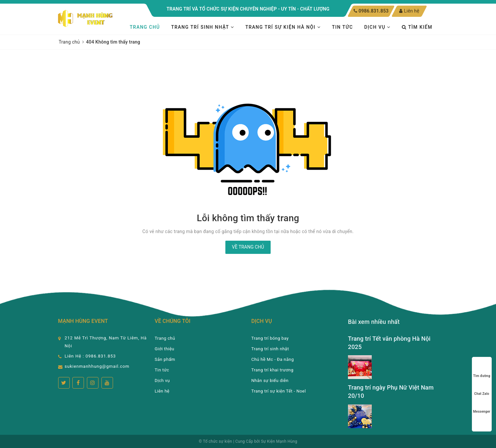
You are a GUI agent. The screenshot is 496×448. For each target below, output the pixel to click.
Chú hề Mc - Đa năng (273, 359)
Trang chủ (145, 27)
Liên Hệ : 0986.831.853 (90, 356)
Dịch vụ (377, 27)
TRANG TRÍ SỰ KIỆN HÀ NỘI (283, 27)
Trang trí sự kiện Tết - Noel (279, 391)
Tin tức (342, 27)
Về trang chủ (248, 247)
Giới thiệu (164, 349)
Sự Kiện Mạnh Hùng (279, 441)
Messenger (482, 405)
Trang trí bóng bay (270, 338)
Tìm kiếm (417, 27)
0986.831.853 (374, 11)
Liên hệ (409, 11)
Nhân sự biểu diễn (270, 380)
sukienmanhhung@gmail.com (97, 366)
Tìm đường (482, 370)
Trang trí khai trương (273, 370)
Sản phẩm (165, 359)
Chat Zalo (482, 387)
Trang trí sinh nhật (203, 27)
